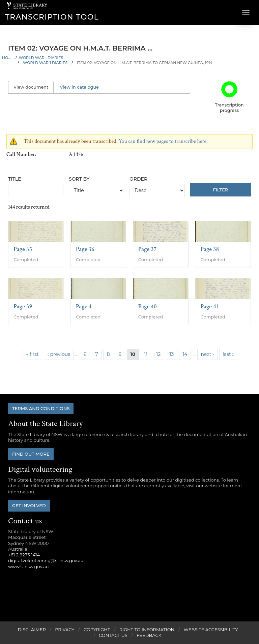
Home (8, 58)
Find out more (31, 454)
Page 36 (85, 249)
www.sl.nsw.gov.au (28, 566)
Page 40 (148, 306)
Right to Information (147, 630)
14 (185, 354)
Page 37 (148, 249)
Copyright (97, 630)
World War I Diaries (41, 58)
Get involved (29, 505)
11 (146, 354)
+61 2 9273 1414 (24, 555)
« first (33, 354)
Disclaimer (32, 630)
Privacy (65, 630)
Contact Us (113, 635)
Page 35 (23, 249)
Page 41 (209, 306)
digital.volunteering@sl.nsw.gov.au (46, 560)
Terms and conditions (41, 408)
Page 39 (23, 306)
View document (34, 87)
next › (207, 354)
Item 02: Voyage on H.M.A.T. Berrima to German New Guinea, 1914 (145, 63)
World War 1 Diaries (45, 63)
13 (171, 354)
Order (138, 179)
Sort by (79, 179)
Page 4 (84, 306)
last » (228, 354)
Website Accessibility (211, 630)
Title (15, 179)
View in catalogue (79, 87)
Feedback (149, 635)
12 (158, 354)
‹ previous (59, 354)
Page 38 (210, 249)
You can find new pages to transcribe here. (163, 141)
